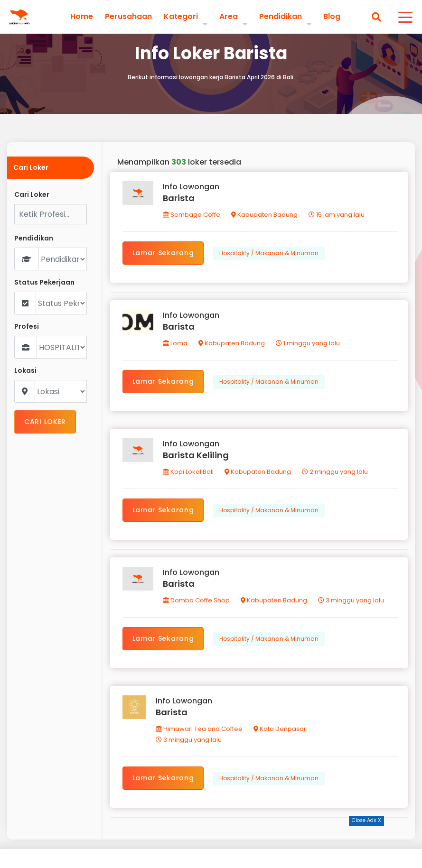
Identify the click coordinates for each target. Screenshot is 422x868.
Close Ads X (366, 820)
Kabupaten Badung (264, 215)
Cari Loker (32, 195)
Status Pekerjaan (44, 282)
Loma (175, 343)
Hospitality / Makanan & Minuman (269, 253)
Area (229, 16)
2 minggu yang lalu (335, 472)
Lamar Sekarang (163, 253)
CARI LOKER (45, 422)
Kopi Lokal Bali (188, 472)
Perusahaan (128, 17)
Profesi (27, 327)
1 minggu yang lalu (308, 343)
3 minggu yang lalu (351, 600)
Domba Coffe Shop (196, 600)
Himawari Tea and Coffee (199, 729)
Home (82, 17)
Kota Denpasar (280, 729)
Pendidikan (281, 16)
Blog (332, 17)
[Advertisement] (211, 847)
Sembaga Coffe (192, 215)
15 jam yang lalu (337, 215)
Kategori (181, 16)
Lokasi (25, 371)
